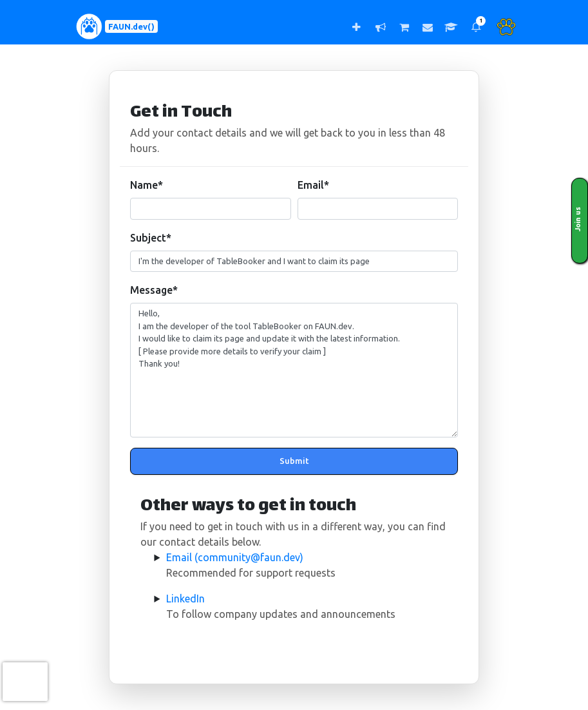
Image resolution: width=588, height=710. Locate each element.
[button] (476, 27)
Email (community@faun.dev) (235, 557)
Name (147, 185)
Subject (151, 238)
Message (154, 290)
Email (313, 185)
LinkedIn (185, 599)
